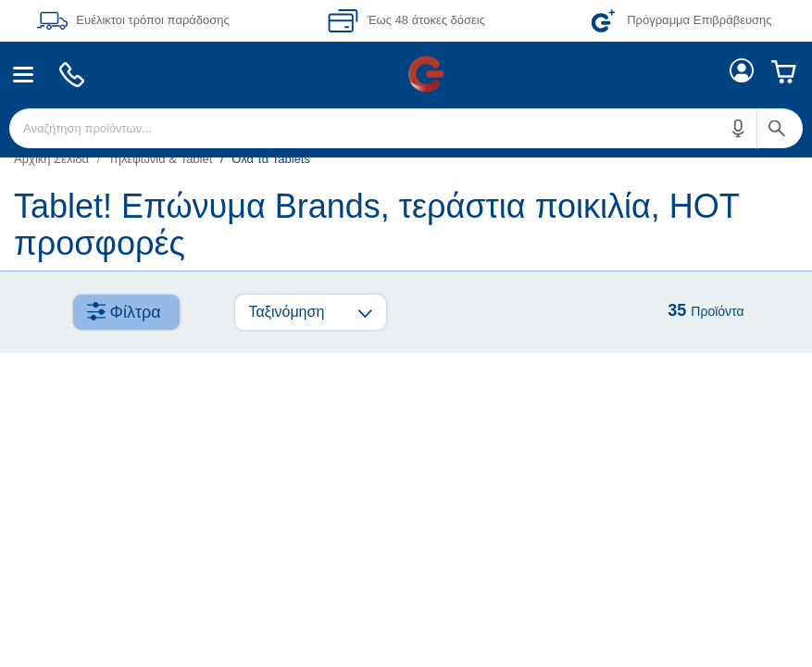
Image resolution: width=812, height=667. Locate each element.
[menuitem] (24, 75)
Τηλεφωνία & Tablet (161, 159)
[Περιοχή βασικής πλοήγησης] (406, 74)
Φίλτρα (136, 312)
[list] (406, 159)
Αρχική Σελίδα (51, 159)
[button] (739, 128)
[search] (406, 128)
